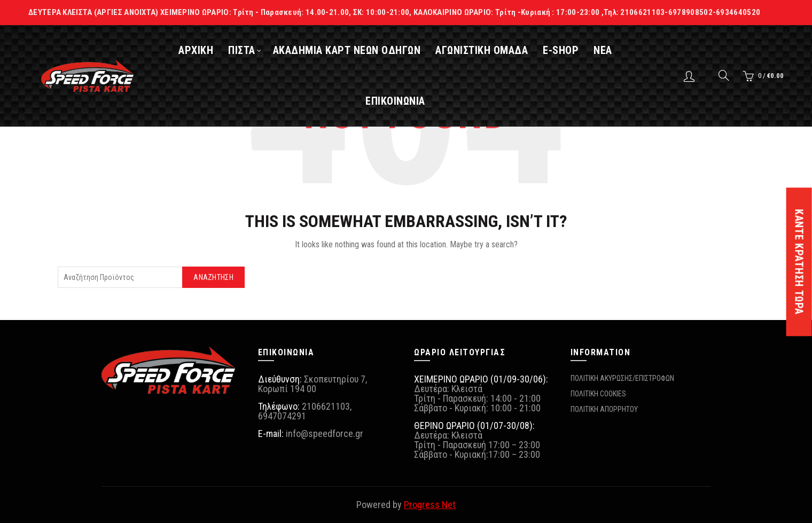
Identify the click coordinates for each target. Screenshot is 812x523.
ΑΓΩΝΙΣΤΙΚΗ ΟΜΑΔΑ (490, 50)
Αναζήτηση (213, 277)
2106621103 (326, 406)
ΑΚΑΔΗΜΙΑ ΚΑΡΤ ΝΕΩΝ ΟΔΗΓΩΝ (356, 50)
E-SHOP (569, 50)
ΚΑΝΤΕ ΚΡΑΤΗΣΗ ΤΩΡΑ (799, 262)
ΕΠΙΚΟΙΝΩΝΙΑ (404, 101)
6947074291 (282, 416)
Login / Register (690, 76)
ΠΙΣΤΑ (250, 50)
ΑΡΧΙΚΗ (204, 50)
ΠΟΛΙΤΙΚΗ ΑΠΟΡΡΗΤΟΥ (604, 409)
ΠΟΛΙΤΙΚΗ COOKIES (598, 394)
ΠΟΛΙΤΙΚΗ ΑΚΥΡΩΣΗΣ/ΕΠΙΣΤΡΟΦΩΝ (622, 378)
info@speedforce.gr (325, 434)
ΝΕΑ (611, 50)
